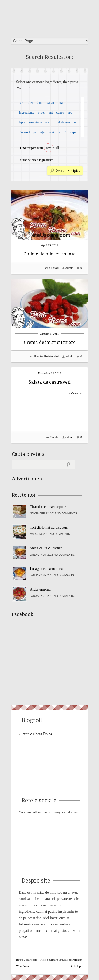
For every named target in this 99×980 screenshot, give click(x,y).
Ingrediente (27, 112)
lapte (22, 122)
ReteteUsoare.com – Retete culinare (51, 17)
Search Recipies (68, 171)
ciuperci (24, 132)
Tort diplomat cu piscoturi (49, 527)
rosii (48, 122)
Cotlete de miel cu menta (50, 254)
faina (40, 103)
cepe (73, 132)
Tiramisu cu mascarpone (48, 507)
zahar (50, 103)
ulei (30, 103)
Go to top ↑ (76, 966)
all (57, 148)
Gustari (54, 268)
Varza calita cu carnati (46, 548)
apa (70, 112)
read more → (75, 393)
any (48, 148)
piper (41, 112)
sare (22, 103)
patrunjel (39, 132)
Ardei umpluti (40, 589)
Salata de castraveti (49, 382)
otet (51, 132)
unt (51, 112)
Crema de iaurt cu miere (50, 342)
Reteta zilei (51, 356)
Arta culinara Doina (37, 734)
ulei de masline (65, 122)
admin (69, 268)
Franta (39, 356)
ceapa (60, 112)
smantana (35, 122)
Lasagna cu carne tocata (48, 569)
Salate (55, 437)
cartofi (62, 132)
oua (60, 103)
